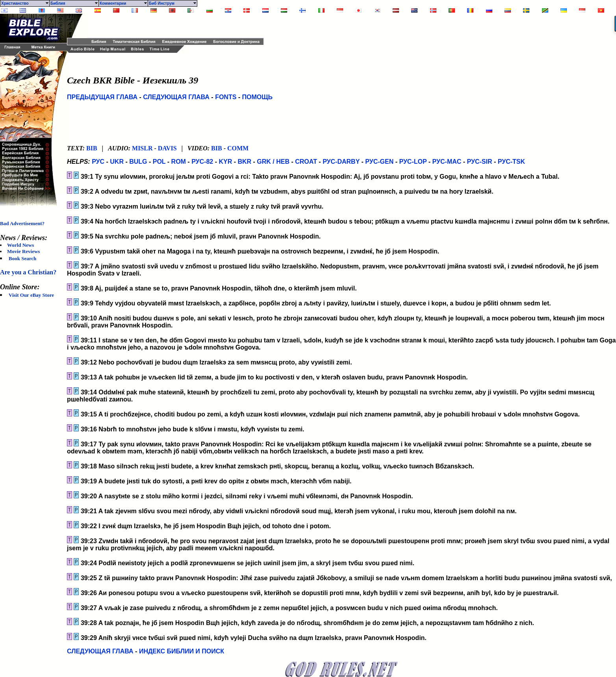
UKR (117, 162)
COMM (238, 148)
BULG (138, 162)
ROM (179, 162)
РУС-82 (202, 162)
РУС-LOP (413, 162)
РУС (98, 162)
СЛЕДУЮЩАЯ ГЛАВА (176, 97)
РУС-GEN (379, 162)
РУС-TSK (511, 162)
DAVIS (167, 148)
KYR (225, 162)
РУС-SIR (480, 162)
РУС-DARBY (341, 162)
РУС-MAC (447, 162)
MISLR (142, 148)
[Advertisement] (179, 26)
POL (159, 162)
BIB (92, 148)
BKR (244, 162)
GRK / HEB (273, 162)
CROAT (306, 162)
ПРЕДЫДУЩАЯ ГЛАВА (102, 97)
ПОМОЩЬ (258, 97)
